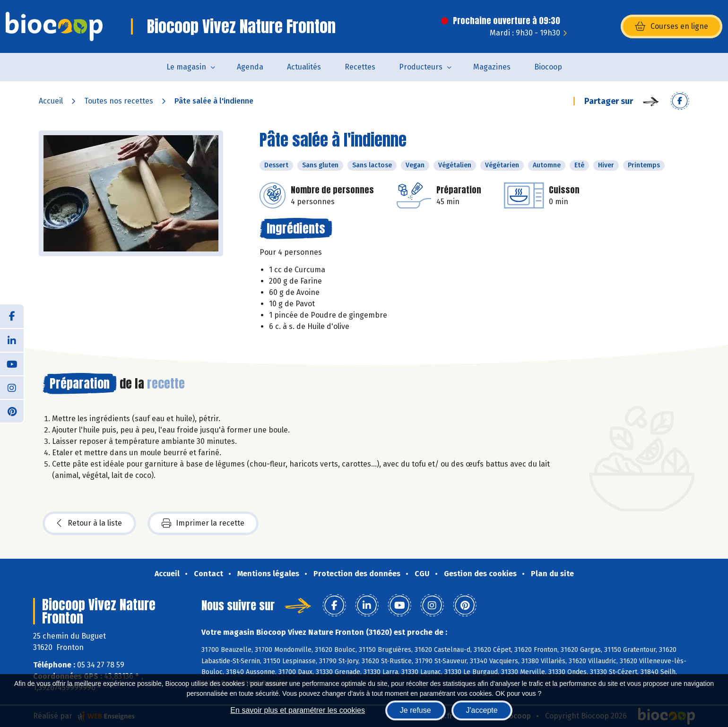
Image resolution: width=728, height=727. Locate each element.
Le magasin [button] (186, 67)
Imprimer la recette (203, 523)
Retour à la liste (89, 523)
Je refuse (416, 710)
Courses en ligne (672, 26)
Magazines (492, 67)
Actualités (304, 67)
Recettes (360, 67)
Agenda (250, 67)
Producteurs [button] (421, 67)
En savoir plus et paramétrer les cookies (298, 710)
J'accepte (482, 710)
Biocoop (548, 67)
